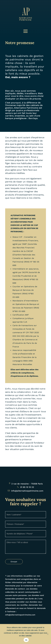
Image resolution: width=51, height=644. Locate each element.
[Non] (48, 634)
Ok (26, 640)
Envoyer (14, 562)
